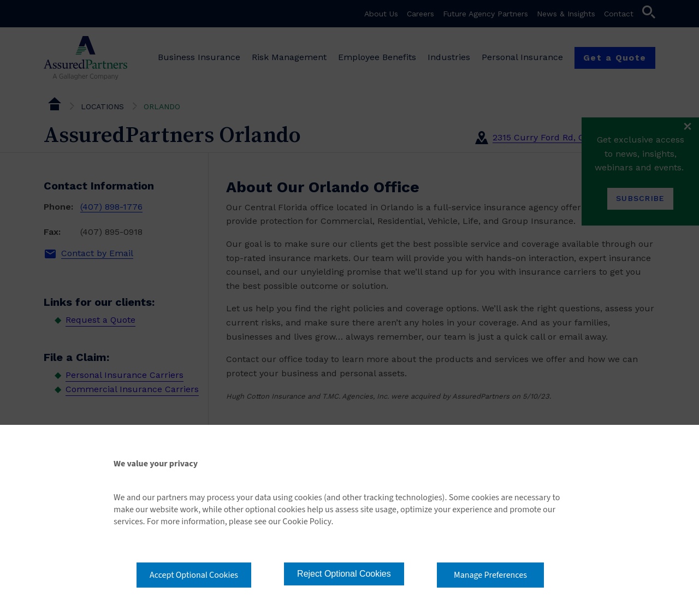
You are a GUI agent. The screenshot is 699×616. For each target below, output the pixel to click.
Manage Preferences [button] (490, 575)
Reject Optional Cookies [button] (344, 574)
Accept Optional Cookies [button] (194, 575)
